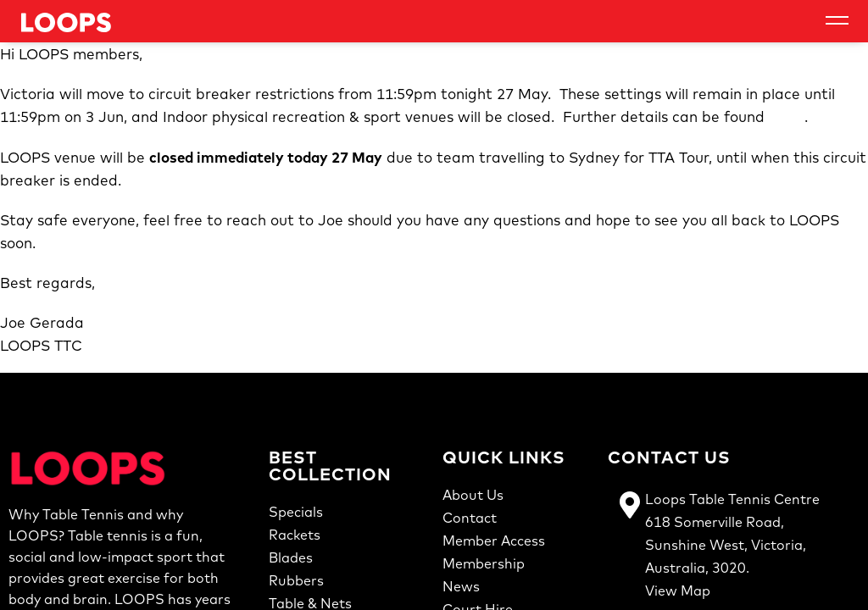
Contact (470, 518)
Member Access (494, 541)
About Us (473, 495)
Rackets (295, 535)
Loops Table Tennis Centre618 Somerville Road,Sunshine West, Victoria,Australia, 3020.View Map (732, 545)
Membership (484, 563)
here (787, 117)
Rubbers (296, 580)
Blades (291, 557)
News (461, 586)
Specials (296, 512)
